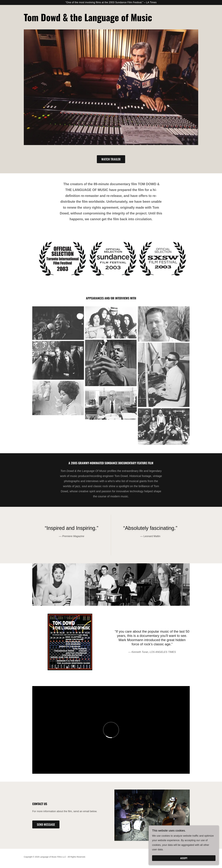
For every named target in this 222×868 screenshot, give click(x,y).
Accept (190, 858)
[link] (88, 21)
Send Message (46, 825)
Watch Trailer (111, 160)
